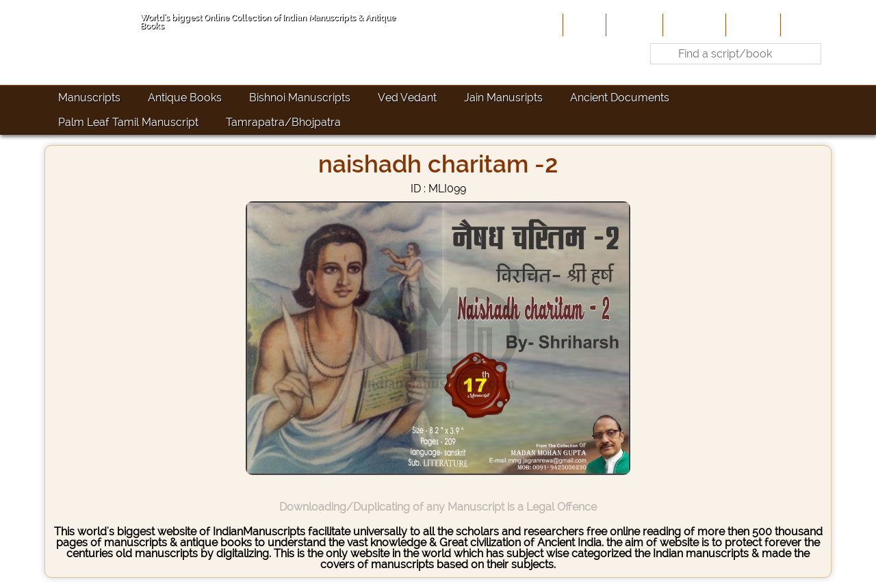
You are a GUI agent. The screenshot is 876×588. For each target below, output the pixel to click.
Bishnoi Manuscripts (300, 98)
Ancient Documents (620, 98)
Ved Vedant (407, 98)
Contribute (693, 25)
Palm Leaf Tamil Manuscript (128, 122)
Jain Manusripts (503, 98)
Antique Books (185, 98)
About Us (633, 25)
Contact (804, 25)
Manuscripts (89, 98)
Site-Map (752, 25)
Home (583, 25)
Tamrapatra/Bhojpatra (283, 122)
